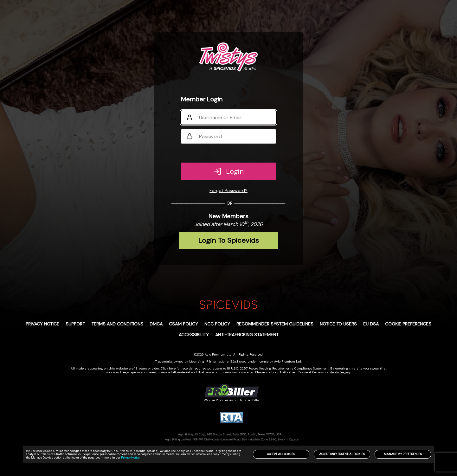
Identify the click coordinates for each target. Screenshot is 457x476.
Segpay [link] (345, 372)
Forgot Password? (229, 190)
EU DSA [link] (371, 324)
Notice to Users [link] (338, 324)
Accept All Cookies (281, 454)
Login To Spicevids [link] (229, 240)
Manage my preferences (403, 454)
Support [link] (75, 324)
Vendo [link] (334, 372)
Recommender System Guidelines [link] (275, 324)
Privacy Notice (130, 458)
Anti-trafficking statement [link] (247, 335)
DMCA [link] (156, 324)
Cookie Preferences (408, 324)
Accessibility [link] (194, 335)
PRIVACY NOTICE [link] (42, 324)
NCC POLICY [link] (217, 324)
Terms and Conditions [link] (117, 324)
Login (229, 171)
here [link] (172, 368)
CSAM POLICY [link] (183, 324)
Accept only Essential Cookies (342, 454)
